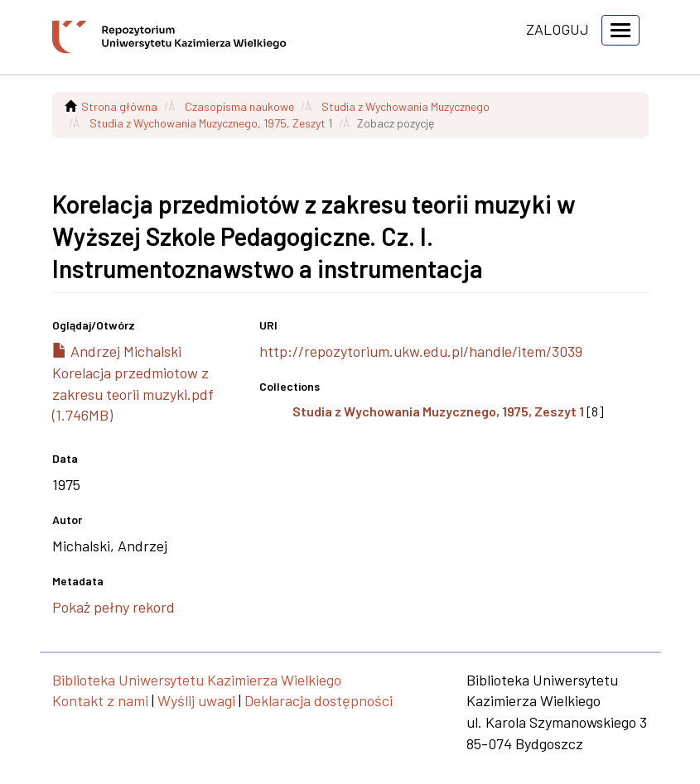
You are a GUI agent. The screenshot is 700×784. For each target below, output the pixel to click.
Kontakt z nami (100, 700)
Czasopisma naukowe (239, 106)
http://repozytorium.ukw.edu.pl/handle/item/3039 (421, 351)
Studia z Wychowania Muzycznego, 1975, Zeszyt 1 (211, 123)
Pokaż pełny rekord (113, 607)
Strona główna (119, 106)
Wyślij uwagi (196, 700)
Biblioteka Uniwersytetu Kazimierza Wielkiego (197, 680)
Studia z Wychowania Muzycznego (406, 106)
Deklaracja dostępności (319, 700)
